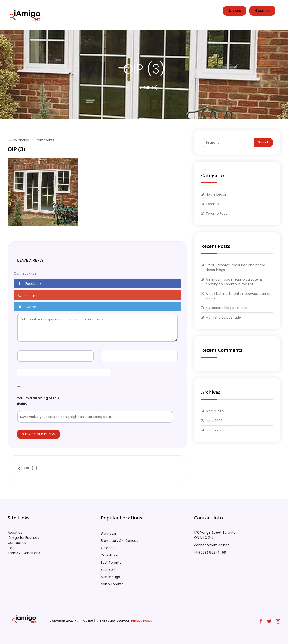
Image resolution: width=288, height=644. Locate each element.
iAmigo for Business (23, 538)
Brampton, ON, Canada (120, 541)
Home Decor (216, 194)
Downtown (110, 555)
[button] (97, 283)
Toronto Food (217, 214)
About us (15, 532)
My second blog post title (226, 308)
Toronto (212, 204)
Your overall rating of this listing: (38, 401)
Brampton (109, 533)
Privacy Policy (142, 621)
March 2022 (215, 411)
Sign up (263, 11)
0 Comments (43, 140)
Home (132, 88)
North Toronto (112, 584)
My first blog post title (223, 317)
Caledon (108, 548)
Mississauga (110, 577)
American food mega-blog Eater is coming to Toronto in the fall (234, 282)
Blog (11, 548)
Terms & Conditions (24, 553)
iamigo (24, 140)
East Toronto (111, 563)
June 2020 (214, 421)
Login (235, 11)
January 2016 (216, 430)
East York (108, 570)
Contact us (17, 543)
